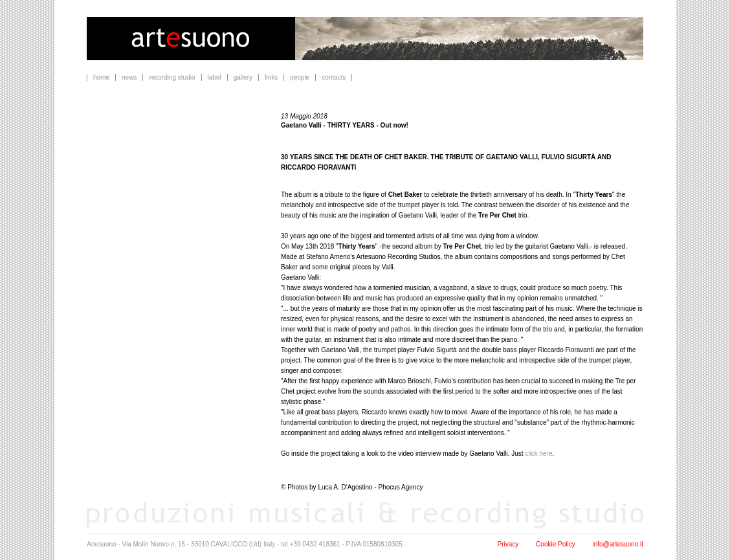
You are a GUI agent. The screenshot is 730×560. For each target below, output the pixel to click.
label (215, 77)
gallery (243, 77)
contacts (334, 77)
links (271, 77)
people (300, 77)
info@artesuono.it (618, 544)
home (101, 77)
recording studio (172, 77)
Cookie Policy (556, 544)
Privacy (508, 544)
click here (538, 454)
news (129, 77)
